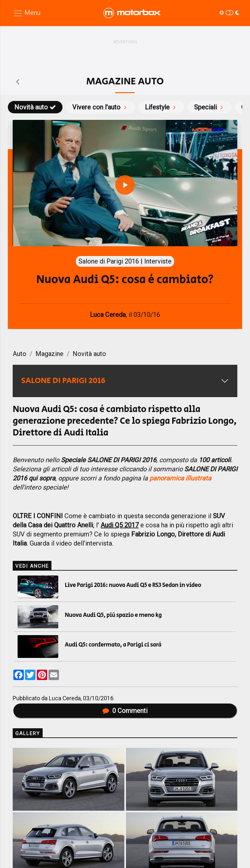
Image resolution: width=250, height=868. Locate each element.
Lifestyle (161, 107)
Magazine (49, 354)
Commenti (125, 711)
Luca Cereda (65, 698)
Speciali (209, 107)
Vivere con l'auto (100, 107)
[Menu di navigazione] (27, 13)
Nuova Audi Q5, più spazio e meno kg (113, 615)
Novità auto (35, 107)
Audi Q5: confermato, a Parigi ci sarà (113, 645)
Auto (20, 354)
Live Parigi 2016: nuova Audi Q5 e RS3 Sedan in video (133, 585)
